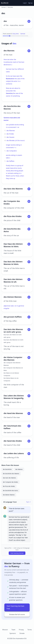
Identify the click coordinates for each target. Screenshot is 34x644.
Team (13, 630)
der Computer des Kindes (10, 482)
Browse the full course (17, 614)
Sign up (30, 3)
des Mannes (19, 469)
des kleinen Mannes (9, 495)
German (4, 7)
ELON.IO (5, 3)
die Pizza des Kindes (9, 486)
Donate (22, 633)
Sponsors (13, 633)
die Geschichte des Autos (10, 491)
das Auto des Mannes (9, 478)
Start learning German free (15, 607)
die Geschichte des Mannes (11, 474)
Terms (30, 630)
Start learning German (17, 553)
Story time (10, 7)
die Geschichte (7, 469)
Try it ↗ (28, 502)
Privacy (21, 630)
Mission (5, 630)
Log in (25, 3)
